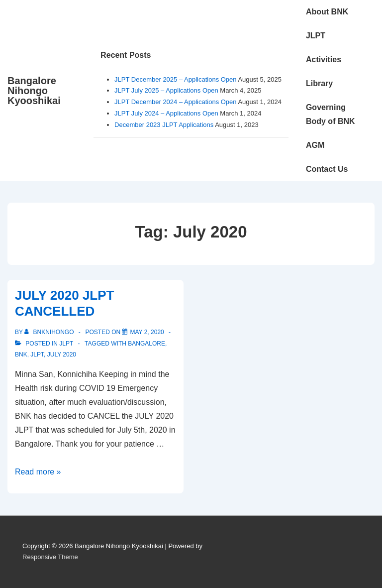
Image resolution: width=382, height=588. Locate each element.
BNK (21, 354)
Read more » (38, 472)
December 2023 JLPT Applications (164, 125)
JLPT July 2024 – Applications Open (166, 113)
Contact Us (327, 169)
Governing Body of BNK (331, 114)
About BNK (327, 12)
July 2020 (62, 354)
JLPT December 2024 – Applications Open (175, 102)
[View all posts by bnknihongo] (50, 332)
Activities (324, 59)
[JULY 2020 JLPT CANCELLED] (147, 332)
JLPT (316, 36)
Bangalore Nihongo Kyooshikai (34, 91)
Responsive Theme (50, 557)
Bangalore (146, 344)
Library (319, 83)
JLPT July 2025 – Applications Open (166, 90)
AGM (315, 145)
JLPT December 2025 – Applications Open (175, 79)
